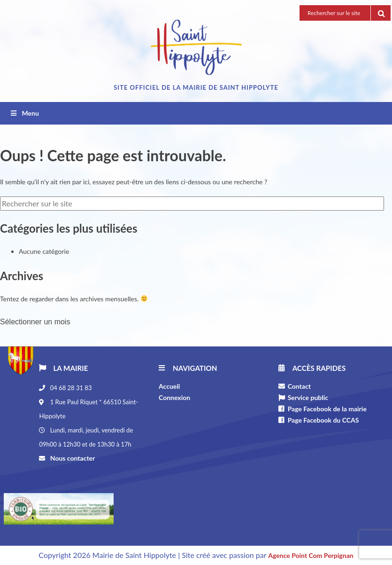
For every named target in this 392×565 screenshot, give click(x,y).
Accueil (169, 386)
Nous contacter (72, 458)
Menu (24, 113)
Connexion (174, 397)
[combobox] (196, 320)
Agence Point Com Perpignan (311, 555)
